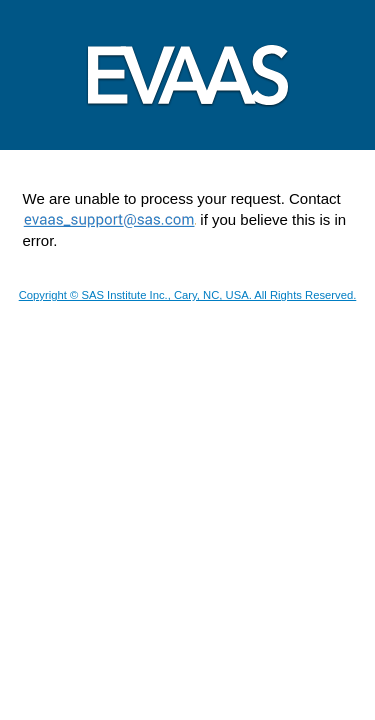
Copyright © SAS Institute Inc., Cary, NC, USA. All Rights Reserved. (188, 295)
